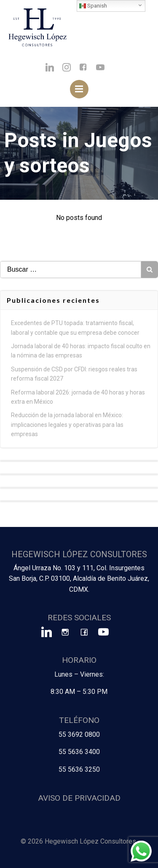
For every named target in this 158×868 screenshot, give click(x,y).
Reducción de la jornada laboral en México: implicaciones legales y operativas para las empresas (67, 425)
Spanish (93, 6)
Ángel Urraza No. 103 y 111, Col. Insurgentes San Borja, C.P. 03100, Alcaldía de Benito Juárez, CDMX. (79, 579)
